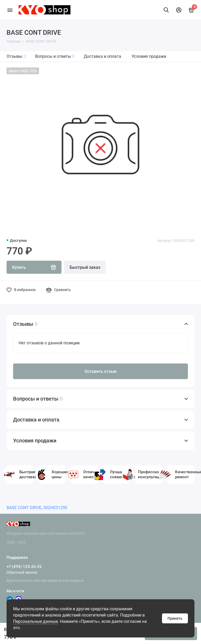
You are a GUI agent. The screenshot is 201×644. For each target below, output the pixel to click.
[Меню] (10, 10)
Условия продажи (149, 56)
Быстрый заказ (85, 267)
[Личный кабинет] (179, 10)
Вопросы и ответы (55, 56)
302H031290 (55, 508)
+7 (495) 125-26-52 (24, 567)
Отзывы (16, 56)
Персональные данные (35, 621)
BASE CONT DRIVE (24, 508)
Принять (175, 618)
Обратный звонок (22, 572)
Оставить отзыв (100, 371)
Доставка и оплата (102, 56)
